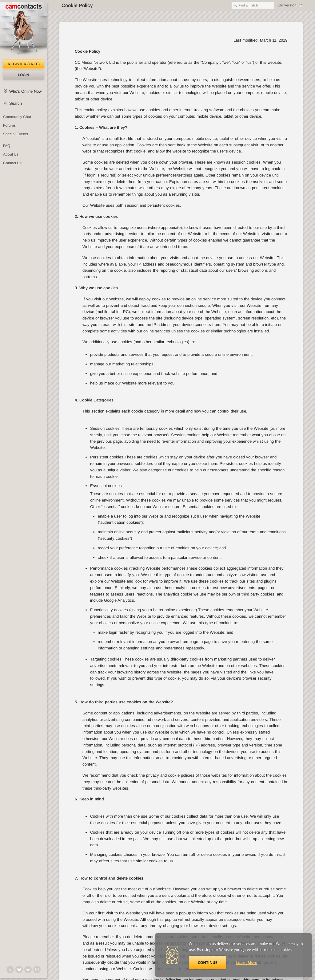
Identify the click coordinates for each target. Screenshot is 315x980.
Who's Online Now (25, 91)
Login (24, 75)
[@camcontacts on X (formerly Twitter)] (10, 970)
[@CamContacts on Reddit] (28, 970)
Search (16, 103)
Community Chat (17, 117)
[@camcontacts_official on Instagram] (37, 970)
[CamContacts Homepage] (24, 31)
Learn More (247, 963)
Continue (207, 963)
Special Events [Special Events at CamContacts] (16, 134)
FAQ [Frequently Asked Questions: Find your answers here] (7, 146)
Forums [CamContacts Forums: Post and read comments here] (9, 125)
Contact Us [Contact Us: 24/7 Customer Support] (12, 163)
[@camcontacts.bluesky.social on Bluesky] (19, 970)
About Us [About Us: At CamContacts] (11, 154)
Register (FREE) (24, 64)
